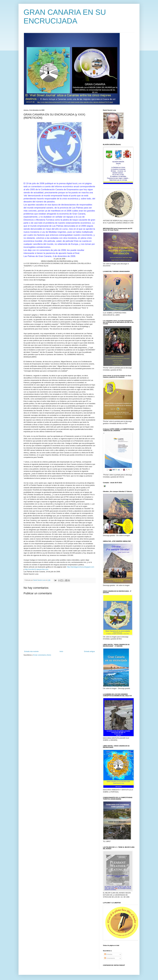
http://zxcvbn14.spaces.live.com (37, 569)
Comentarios (110, 958)
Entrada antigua (89, 651)
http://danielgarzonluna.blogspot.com (81, 567)
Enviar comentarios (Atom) (42, 655)
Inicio (61, 651)
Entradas (108, 954)
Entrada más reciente (31, 651)
